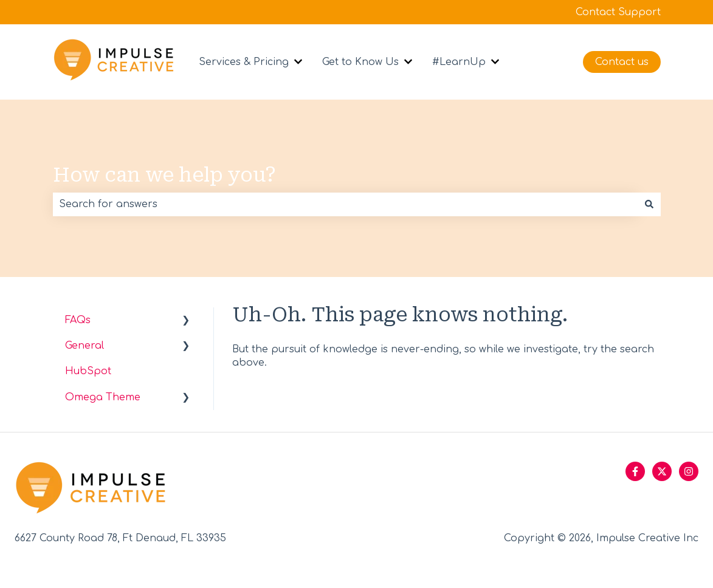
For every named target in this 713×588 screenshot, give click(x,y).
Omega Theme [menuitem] (103, 397)
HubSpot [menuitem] (88, 371)
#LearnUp (459, 62)
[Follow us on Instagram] (689, 471)
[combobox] (345, 204)
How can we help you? (164, 175)
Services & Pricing (244, 62)
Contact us (622, 62)
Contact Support (618, 12)
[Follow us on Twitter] (662, 471)
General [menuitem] (84, 346)
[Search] (649, 204)
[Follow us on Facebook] (635, 471)
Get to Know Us (360, 62)
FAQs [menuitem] (78, 320)
